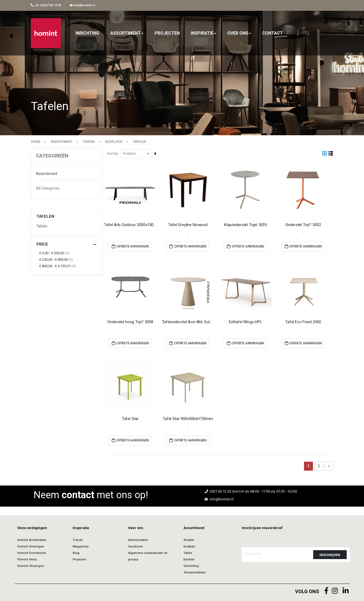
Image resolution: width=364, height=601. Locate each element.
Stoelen (189, 539)
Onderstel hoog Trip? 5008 (131, 321)
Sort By (113, 153)
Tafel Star (131, 418)
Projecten (80, 559)
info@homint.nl (83, 5)
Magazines (81, 546)
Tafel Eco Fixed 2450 (303, 321)
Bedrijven (114, 142)
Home (36, 142)
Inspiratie (81, 527)
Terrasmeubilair (195, 572)
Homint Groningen (31, 546)
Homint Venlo (27, 559)
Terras (89, 142)
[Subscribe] (330, 554)
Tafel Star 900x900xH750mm (188, 418)
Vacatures (136, 546)
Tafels (42, 226)
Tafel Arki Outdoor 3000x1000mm (131, 225)
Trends (78, 539)
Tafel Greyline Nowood (188, 225)
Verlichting (191, 565)
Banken (189, 559)
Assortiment (61, 142)
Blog (76, 552)
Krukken (189, 546)
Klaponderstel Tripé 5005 (246, 225)
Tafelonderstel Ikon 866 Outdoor (188, 321)
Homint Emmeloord (32, 552)
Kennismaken (138, 539)
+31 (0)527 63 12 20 (46, 5)
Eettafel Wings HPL (246, 321)
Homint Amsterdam (32, 539)
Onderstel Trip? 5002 (303, 225)
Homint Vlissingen (31, 565)
